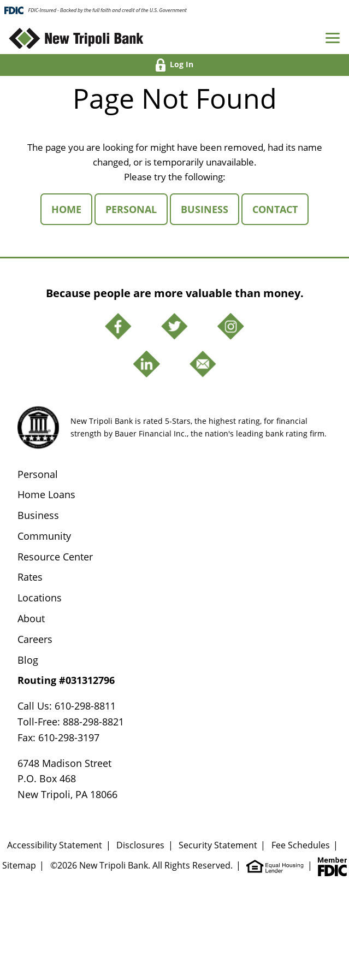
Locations (40, 598)
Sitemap (19, 865)
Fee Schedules (301, 845)
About (31, 618)
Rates (30, 577)
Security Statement (218, 845)
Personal (137, 209)
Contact (280, 209)
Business (210, 209)
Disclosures (140, 845)
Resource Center (55, 557)
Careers (35, 639)
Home (72, 209)
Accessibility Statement (55, 845)
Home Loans (46, 494)
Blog (28, 660)
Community (44, 536)
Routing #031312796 (66, 680)
